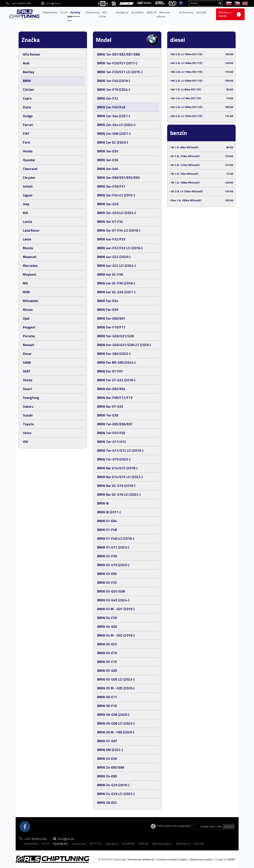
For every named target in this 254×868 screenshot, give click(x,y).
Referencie (186, 12)
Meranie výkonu (163, 14)
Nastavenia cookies (201, 859)
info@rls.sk (70, 839)
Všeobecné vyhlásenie (141, 859)
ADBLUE (152, 12)
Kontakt (201, 12)
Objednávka (50, 12)
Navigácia (122, 12)
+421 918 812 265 (36, 839)
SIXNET (232, 859)
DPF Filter (103, 14)
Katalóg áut (74, 14)
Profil (64, 12)
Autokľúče (137, 12)
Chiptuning (92, 12)
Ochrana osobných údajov (172, 859)
